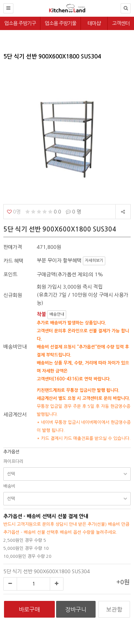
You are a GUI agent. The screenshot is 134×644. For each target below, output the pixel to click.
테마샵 (94, 23)
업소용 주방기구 (20, 23)
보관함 (114, 609)
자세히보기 (94, 261)
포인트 (10, 274)
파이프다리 (13, 461)
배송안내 (57, 314)
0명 (14, 212)
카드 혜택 (13, 261)
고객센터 (121, 23)
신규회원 (13, 295)
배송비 (9, 486)
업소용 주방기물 (60, 23)
